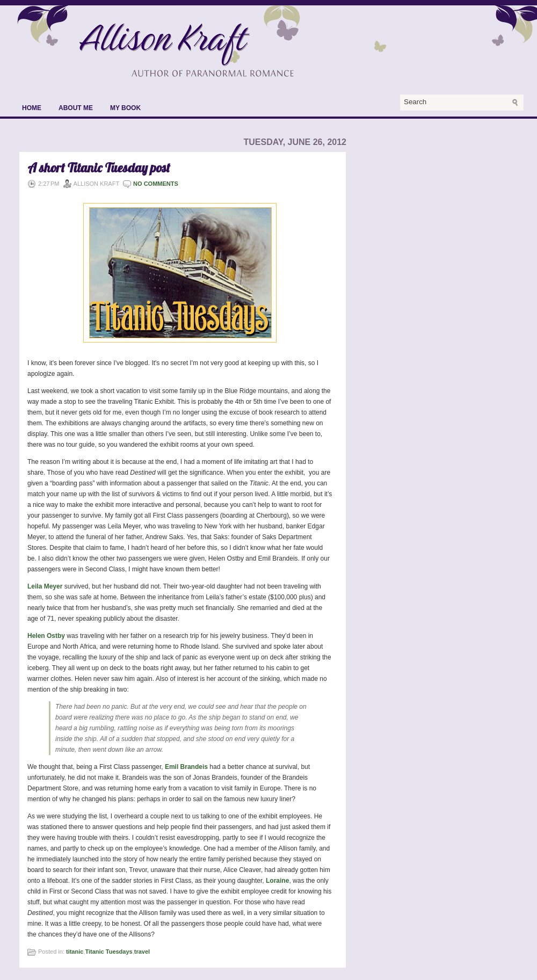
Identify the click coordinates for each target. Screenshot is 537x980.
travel (142, 952)
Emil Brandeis (186, 767)
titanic (75, 952)
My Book (125, 108)
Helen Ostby (46, 636)
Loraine (277, 881)
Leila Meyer (45, 586)
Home (32, 108)
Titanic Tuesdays (108, 952)
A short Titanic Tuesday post (99, 168)
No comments (156, 184)
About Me (76, 108)
